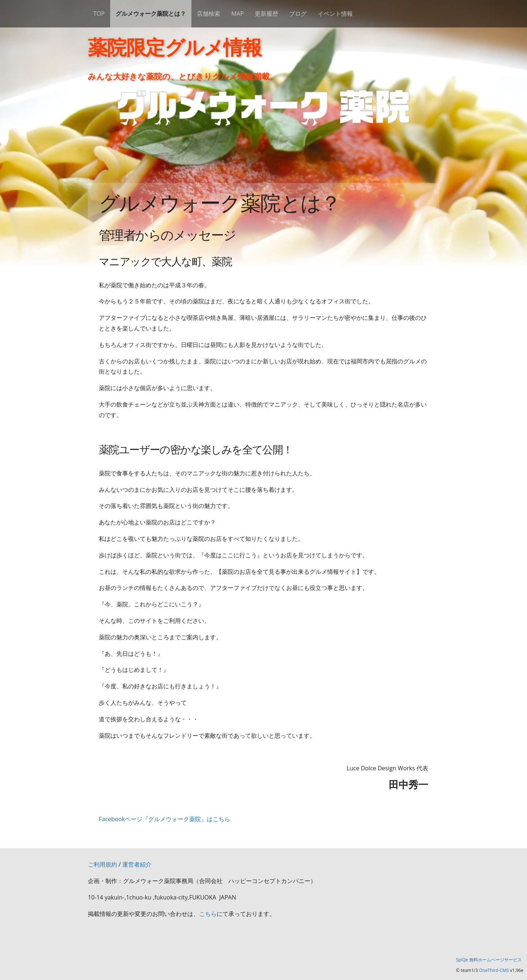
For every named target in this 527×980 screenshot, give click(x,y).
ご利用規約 (102, 864)
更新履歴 (266, 14)
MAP (238, 14)
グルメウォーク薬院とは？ (151, 14)
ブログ (298, 14)
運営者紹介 (137, 864)
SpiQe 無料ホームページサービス (489, 960)
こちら (208, 914)
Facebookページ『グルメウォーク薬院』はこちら (165, 819)
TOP (99, 14)
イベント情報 (335, 14)
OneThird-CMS (494, 970)
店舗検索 (209, 14)
